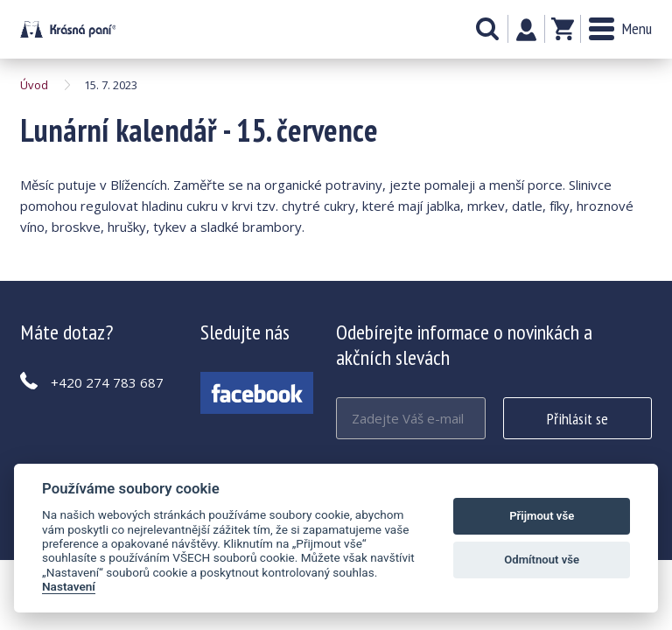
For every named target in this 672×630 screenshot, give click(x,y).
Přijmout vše (542, 516)
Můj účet (526, 30)
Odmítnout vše (542, 560)
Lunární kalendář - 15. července (68, 29)
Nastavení (69, 586)
